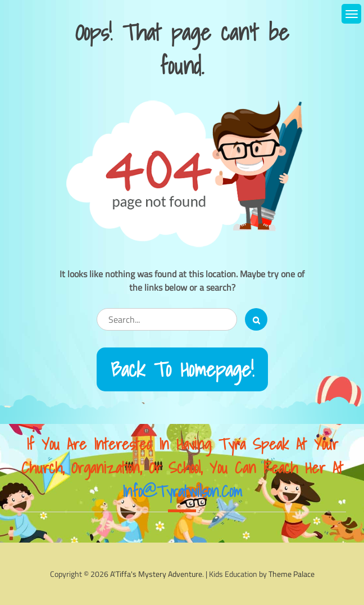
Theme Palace (292, 574)
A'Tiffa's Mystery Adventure (156, 574)
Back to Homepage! (182, 369)
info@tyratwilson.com (182, 491)
